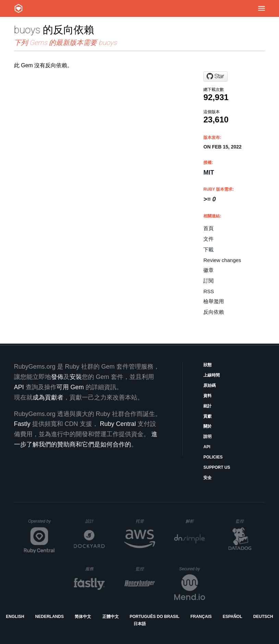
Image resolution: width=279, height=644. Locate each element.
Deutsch (263, 617)
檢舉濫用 (214, 301)
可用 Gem (70, 387)
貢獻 (207, 416)
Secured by (192, 569)
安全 (207, 478)
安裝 (76, 377)
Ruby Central (118, 424)
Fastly (22, 424)
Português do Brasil (155, 617)
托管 (144, 521)
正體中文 (111, 617)
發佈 (57, 377)
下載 (208, 249)
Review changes (222, 260)
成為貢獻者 (48, 397)
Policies (213, 457)
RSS (209, 291)
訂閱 (208, 281)
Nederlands (49, 617)
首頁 (208, 228)
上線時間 (212, 375)
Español (232, 617)
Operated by (41, 524)
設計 (95, 521)
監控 (245, 521)
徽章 (208, 270)
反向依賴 (214, 312)
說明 (207, 437)
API (207, 447)
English (15, 617)
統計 (207, 406)
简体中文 (83, 617)
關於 (207, 426)
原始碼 (210, 385)
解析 (195, 521)
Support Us (217, 467)
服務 (95, 569)
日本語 (140, 624)
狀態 (207, 365)
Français (201, 617)
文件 (208, 239)
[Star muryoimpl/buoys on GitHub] (215, 76)
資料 (207, 396)
